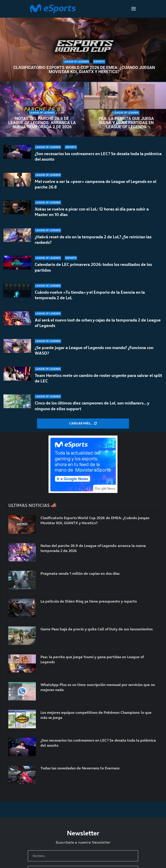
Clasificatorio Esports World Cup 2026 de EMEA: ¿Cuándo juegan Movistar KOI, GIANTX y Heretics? (84, 70)
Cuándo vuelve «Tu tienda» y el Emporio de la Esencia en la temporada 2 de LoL (90, 297)
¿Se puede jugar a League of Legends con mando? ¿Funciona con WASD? (94, 352)
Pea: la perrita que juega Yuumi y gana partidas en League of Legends (126, 123)
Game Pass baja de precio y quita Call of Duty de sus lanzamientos (97, 629)
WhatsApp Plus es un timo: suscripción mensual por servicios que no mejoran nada (98, 687)
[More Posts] (83, 424)
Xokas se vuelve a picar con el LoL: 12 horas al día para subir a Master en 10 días (92, 212)
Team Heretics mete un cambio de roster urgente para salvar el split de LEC (98, 378)
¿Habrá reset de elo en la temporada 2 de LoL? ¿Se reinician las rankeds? (93, 240)
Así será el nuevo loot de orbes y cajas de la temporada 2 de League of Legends (98, 324)
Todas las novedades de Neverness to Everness (80, 768)
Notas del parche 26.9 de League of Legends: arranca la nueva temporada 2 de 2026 (42, 123)
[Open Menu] (134, 9)
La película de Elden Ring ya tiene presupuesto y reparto (89, 601)
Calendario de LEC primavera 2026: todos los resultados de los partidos (93, 267)
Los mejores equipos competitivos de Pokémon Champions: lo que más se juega (96, 715)
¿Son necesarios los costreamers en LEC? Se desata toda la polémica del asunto (98, 156)
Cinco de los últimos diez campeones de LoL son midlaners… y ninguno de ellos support (92, 406)
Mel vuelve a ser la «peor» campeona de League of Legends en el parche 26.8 (96, 184)
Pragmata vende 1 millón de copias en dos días (80, 573)
